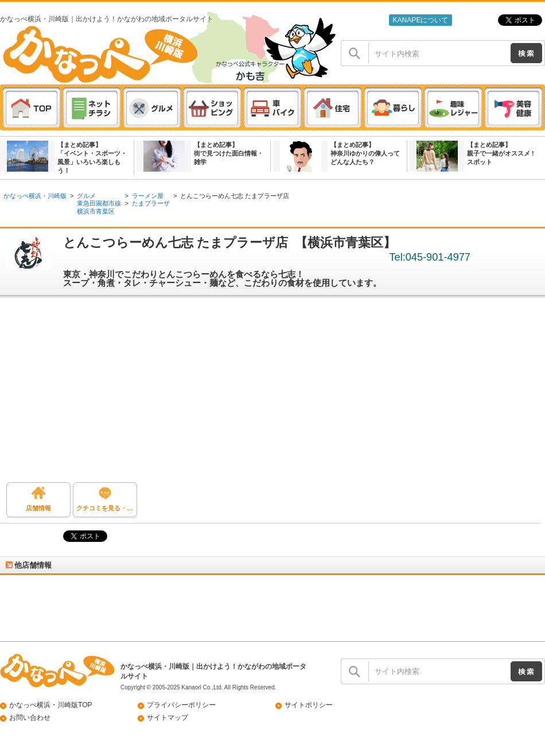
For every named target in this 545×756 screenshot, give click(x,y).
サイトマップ (168, 718)
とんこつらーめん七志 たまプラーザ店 (235, 196)
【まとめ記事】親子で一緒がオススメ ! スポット (501, 153)
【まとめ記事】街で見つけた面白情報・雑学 (229, 153)
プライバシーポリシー (181, 705)
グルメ (86, 196)
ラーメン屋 (148, 196)
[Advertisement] (272, 393)
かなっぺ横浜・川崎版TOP (51, 705)
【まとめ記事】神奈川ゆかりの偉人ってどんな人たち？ (365, 153)
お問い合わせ (30, 718)
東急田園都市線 (99, 203)
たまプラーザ (151, 203)
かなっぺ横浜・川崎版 (35, 196)
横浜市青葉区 (96, 211)
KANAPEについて (420, 20)
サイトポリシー (309, 705)
